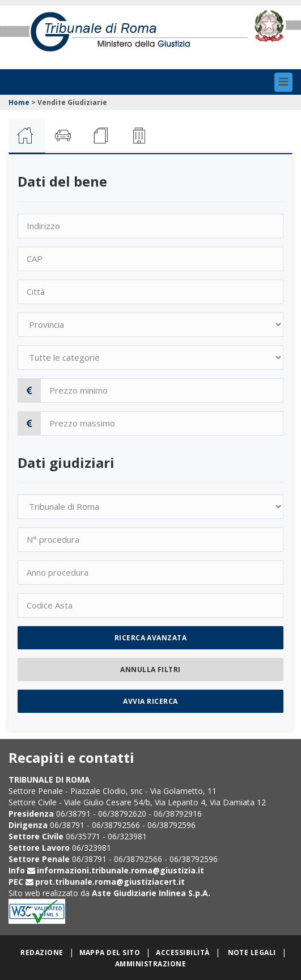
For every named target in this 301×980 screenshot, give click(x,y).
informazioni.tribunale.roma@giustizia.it (120, 870)
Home (19, 102)
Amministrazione (150, 964)
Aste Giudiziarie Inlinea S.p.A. (151, 893)
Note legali (252, 952)
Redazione (42, 952)
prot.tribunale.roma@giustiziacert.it (110, 882)
